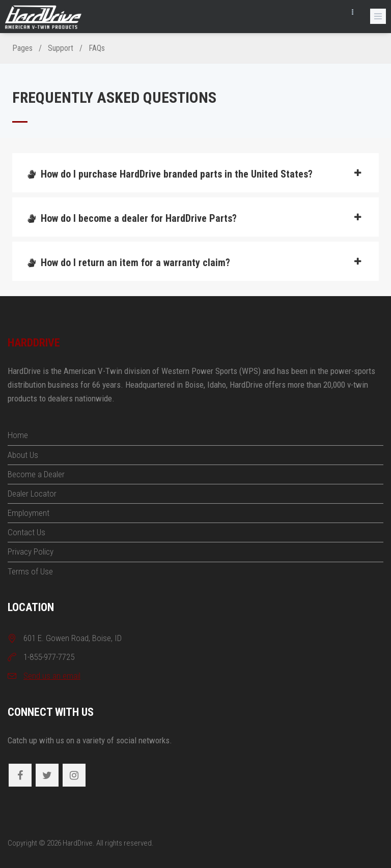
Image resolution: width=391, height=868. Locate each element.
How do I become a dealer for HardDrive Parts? (194, 218)
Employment (29, 513)
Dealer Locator (32, 494)
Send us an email (52, 676)
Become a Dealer (36, 474)
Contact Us (26, 532)
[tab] (195, 173)
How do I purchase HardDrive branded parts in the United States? (194, 174)
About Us (23, 455)
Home (18, 435)
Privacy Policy (31, 552)
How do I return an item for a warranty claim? (194, 263)
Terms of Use (30, 571)
